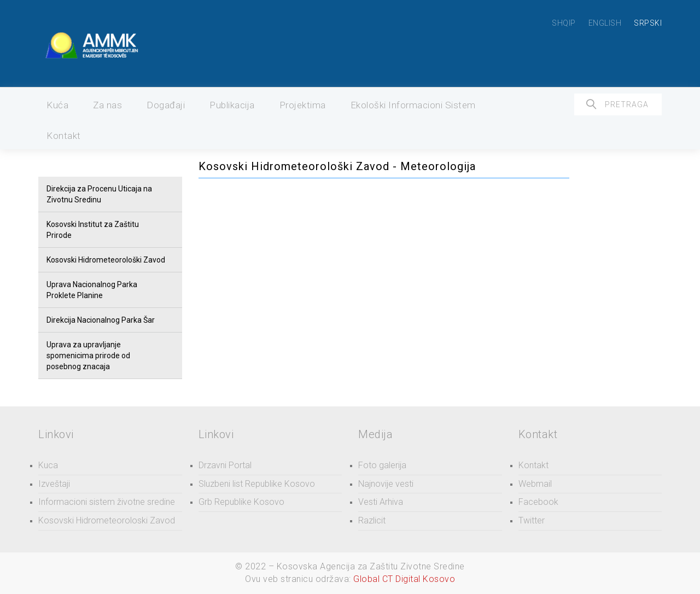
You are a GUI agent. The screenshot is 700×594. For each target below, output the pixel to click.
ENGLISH (605, 23)
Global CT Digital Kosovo (404, 579)
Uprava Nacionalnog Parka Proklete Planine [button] (92, 290)
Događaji (166, 105)
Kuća (57, 105)
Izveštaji (54, 484)
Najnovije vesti (386, 484)
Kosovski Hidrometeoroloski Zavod (107, 520)
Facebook (538, 502)
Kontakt (64, 136)
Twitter (532, 520)
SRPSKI (648, 23)
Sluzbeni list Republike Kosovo (257, 484)
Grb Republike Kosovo (241, 502)
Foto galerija (382, 465)
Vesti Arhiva (381, 502)
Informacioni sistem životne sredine (107, 502)
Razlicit (372, 520)
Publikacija (232, 105)
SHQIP (564, 23)
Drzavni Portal (225, 465)
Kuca (48, 465)
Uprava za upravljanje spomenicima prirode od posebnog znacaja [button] (88, 356)
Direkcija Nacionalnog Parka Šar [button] (101, 320)
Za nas (107, 105)
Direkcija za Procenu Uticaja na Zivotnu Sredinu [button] (99, 194)
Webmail (535, 484)
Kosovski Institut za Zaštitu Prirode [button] (93, 230)
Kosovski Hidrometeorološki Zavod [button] (106, 260)
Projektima (303, 105)
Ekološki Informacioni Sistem (413, 105)
